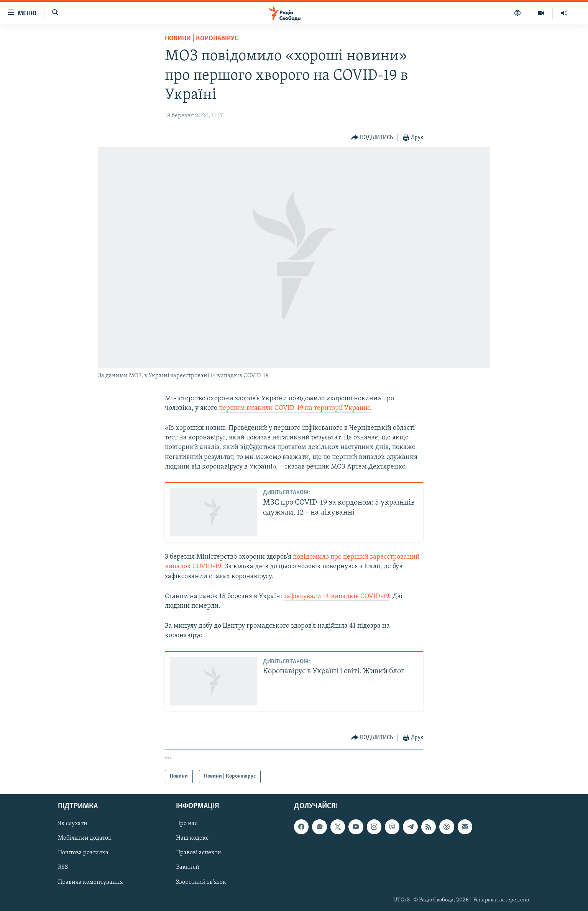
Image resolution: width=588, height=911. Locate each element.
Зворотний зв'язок (201, 882)
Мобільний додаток (85, 838)
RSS (63, 867)
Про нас (187, 824)
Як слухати (73, 824)
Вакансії (188, 867)
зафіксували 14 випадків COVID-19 (336, 596)
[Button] (372, 138)
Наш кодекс (192, 838)
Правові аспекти (199, 853)
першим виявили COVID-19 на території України (294, 408)
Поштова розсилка (83, 853)
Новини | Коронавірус (202, 39)
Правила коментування (90, 882)
